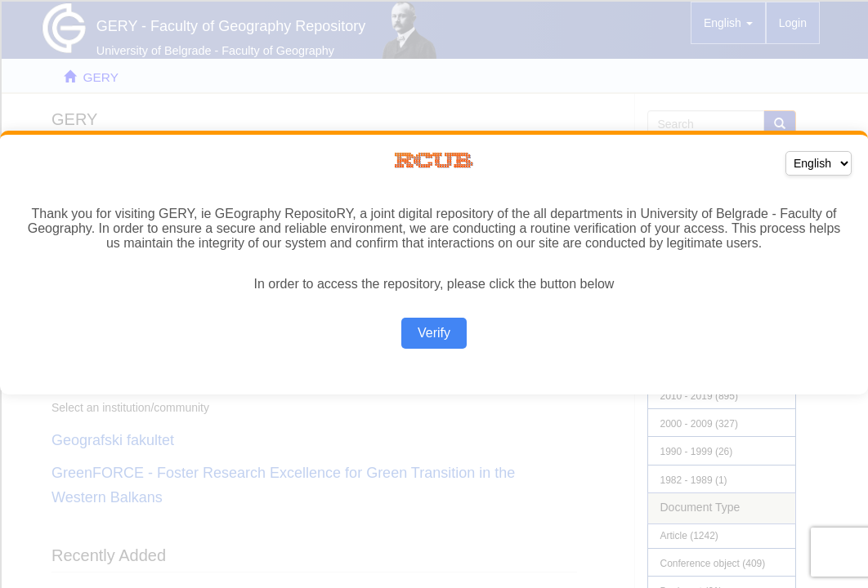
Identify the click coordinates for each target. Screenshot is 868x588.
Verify (434, 333)
